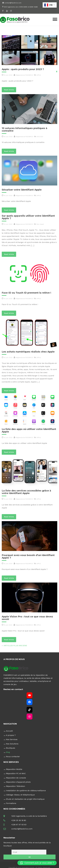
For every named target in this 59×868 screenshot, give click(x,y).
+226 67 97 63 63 (19, 825)
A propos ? (11, 735)
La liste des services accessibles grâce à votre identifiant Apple (26, 492)
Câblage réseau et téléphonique (20, 795)
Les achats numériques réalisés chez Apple (28, 352)
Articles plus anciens (15, 646)
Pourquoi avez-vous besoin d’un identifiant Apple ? (28, 556)
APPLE (39, 75)
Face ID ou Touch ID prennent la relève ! (26, 293)
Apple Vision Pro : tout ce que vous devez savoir (27, 618)
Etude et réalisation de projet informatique (25, 799)
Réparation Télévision (16, 786)
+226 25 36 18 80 (19, 820)
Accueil (9, 731)
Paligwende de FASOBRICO (24, 75)
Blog (8, 752)
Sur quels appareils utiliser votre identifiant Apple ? (28, 217)
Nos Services (12, 739)
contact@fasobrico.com (13, 3)
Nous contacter (13, 756)
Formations (11, 803)
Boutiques (11, 748)
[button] (37, 863)
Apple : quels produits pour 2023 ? (23, 69)
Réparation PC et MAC (16, 773)
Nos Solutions (12, 744)
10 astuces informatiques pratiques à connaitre (25, 129)
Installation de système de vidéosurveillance (26, 791)
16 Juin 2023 (8, 75)
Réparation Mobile (14, 769)
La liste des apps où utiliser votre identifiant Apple (29, 430)
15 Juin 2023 (8, 625)
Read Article (10, 90)
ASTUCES (40, 137)
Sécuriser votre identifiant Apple (22, 190)
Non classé (40, 224)
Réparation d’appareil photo (18, 782)
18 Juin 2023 (8, 137)
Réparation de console (16, 778)
